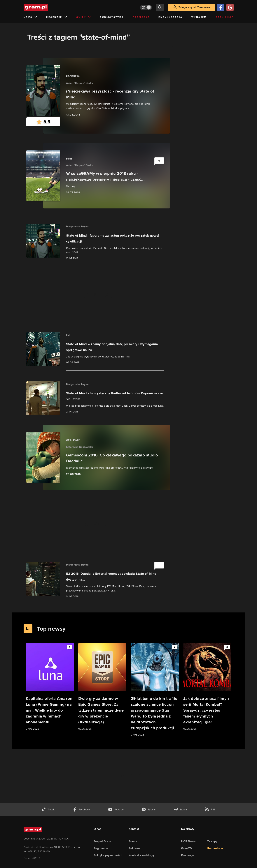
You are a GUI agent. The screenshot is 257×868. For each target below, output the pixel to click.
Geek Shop (225, 17)
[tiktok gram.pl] (48, 810)
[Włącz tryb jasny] (146, 7)
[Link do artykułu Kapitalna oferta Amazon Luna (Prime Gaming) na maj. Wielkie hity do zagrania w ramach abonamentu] (50, 687)
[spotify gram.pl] (149, 810)
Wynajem (199, 17)
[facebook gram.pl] (81, 810)
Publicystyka (112, 17)
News (30, 17)
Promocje (141, 17)
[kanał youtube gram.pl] (116, 810)
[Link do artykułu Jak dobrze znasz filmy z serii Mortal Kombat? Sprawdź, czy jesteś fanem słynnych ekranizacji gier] (207, 687)
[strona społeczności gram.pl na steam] (180, 810)
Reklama (135, 848)
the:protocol (215, 848)
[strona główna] (45, 7)
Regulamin (101, 848)
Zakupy (212, 841)
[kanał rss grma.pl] (210, 810)
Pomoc (133, 841)
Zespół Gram (102, 841)
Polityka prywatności (108, 855)
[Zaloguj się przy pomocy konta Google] (230, 7)
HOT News (188, 841)
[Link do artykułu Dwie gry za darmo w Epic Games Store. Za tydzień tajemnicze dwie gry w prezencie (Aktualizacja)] (102, 687)
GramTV (187, 848)
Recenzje (57, 17)
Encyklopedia (170, 17)
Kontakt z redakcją (141, 855)
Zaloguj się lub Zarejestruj (195, 7)
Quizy (84, 17)
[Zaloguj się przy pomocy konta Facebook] (221, 7)
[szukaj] (160, 7)
